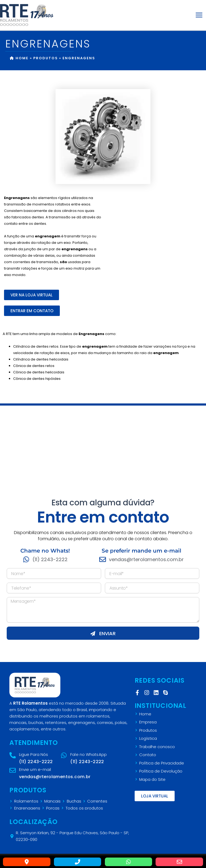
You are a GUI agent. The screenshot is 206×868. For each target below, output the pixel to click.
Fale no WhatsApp (89, 754)
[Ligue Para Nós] (13, 755)
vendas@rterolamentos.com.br (55, 777)
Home (19, 58)
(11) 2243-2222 (36, 762)
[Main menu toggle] (199, 15)
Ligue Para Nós (34, 754)
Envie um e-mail (35, 769)
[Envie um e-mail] (13, 770)
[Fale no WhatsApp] (64, 755)
